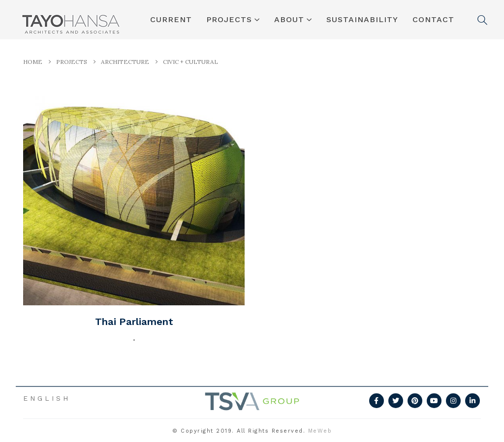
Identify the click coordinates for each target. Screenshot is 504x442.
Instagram (453, 401)
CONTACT (433, 19)
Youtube (434, 401)
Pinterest (415, 401)
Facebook (377, 401)
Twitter (396, 401)
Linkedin (472, 401)
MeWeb (320, 431)
